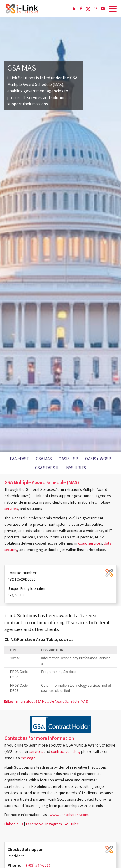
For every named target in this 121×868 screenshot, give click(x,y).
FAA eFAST (20, 459)
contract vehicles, (66, 752)
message (28, 758)
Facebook (34, 824)
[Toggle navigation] (113, 9)
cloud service (89, 543)
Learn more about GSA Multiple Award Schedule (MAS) (46, 701)
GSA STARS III (47, 468)
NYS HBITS (76, 468)
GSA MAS (44, 459)
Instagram (54, 824)
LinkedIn (12, 824)
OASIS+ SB (69, 459)
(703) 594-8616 (38, 865)
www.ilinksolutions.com (69, 815)
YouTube (72, 824)
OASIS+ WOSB (98, 459)
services (11, 509)
